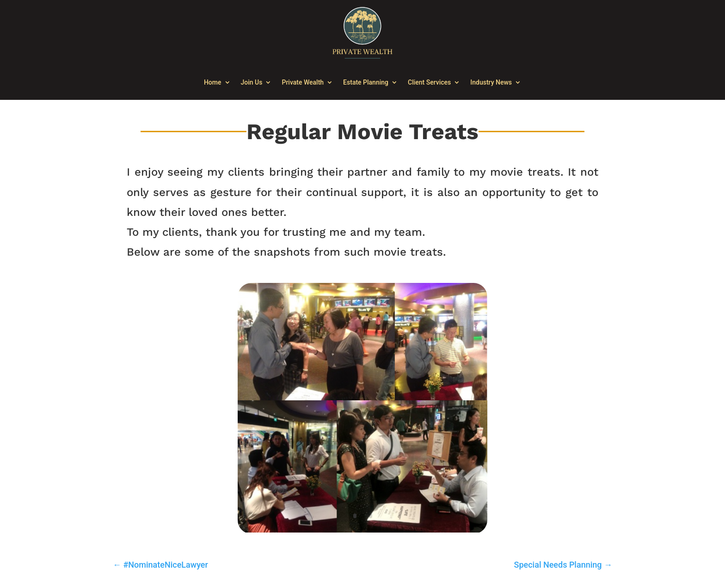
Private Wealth (303, 82)
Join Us (252, 82)
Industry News (491, 82)
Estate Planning (366, 82)
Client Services (429, 82)
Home (213, 82)
